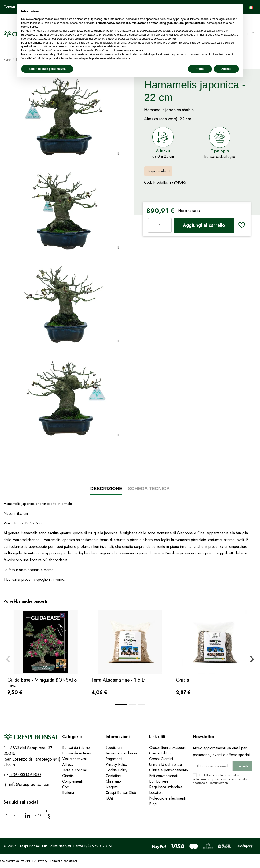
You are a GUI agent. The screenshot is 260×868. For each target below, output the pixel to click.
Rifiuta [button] (200, 69)
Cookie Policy (117, 770)
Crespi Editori (160, 753)
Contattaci (113, 776)
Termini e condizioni (121, 753)
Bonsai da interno (76, 748)
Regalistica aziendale (166, 787)
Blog (153, 804)
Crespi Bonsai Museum (167, 748)
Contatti (10, 7)
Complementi (72, 781)
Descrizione (106, 489)
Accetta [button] (226, 69)
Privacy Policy (117, 764)
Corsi (66, 787)
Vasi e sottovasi (74, 759)
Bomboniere (159, 781)
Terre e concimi (74, 770)
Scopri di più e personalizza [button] (47, 69)
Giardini (68, 776)
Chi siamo (113, 781)
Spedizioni (114, 748)
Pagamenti (114, 759)
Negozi (112, 787)
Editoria (68, 793)
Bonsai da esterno (77, 753)
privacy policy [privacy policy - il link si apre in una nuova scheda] (175, 19)
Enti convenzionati (163, 776)
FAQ (110, 798)
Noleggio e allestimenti (167, 798)
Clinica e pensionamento (169, 770)
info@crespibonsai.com (30, 785)
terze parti (83, 31)
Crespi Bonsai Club (121, 793)
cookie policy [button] (29, 27)
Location (156, 793)
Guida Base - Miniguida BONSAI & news (42, 683)
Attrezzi (68, 764)
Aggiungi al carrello (204, 225)
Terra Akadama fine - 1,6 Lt (119, 680)
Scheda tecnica (149, 489)
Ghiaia (183, 680)
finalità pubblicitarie (211, 35)
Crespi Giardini (161, 759)
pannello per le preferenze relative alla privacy (102, 58)
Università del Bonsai (166, 764)
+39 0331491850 (25, 775)
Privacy (204, 779)
